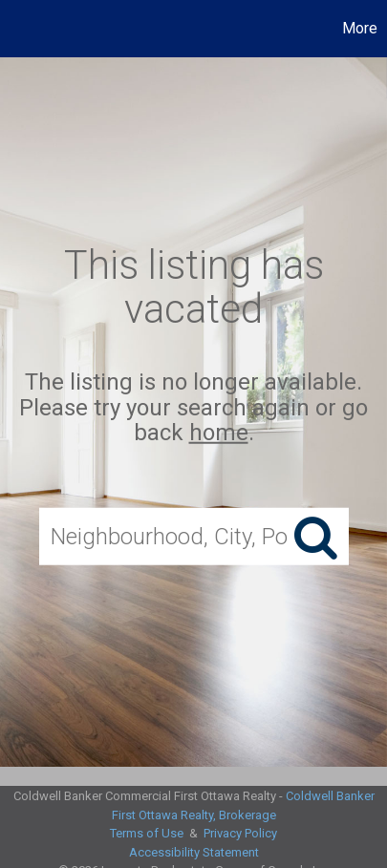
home (219, 433)
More (360, 28)
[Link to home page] (17, 29)
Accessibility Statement (194, 852)
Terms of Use (147, 833)
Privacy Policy (240, 833)
